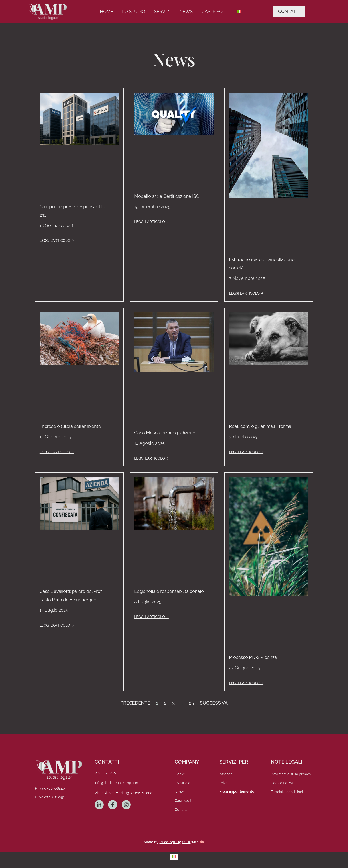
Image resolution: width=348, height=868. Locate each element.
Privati (224, 783)
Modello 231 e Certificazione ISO (167, 196)
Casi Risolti (215, 12)
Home (107, 12)
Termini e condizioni (287, 792)
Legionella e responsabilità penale (169, 591)
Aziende (226, 774)
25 (191, 703)
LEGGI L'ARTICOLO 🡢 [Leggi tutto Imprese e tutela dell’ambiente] (57, 452)
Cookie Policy (282, 783)
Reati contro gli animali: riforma (260, 426)
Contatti (181, 810)
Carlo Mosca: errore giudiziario (165, 433)
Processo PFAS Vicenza (253, 657)
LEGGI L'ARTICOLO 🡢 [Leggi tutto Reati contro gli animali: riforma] (246, 452)
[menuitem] (239, 12)
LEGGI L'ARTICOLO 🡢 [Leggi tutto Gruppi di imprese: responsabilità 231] (57, 241)
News (186, 12)
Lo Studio (134, 12)
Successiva (214, 703)
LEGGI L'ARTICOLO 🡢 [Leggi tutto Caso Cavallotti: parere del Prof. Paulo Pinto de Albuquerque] (57, 625)
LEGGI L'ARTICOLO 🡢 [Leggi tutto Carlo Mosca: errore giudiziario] (151, 458)
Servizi (162, 12)
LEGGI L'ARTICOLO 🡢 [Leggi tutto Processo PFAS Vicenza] (246, 683)
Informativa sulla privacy (291, 774)
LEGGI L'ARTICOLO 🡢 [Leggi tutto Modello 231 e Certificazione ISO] (151, 222)
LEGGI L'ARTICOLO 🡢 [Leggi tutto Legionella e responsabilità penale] (151, 617)
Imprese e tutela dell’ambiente (70, 426)
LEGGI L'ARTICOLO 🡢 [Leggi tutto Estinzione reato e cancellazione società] (246, 293)
